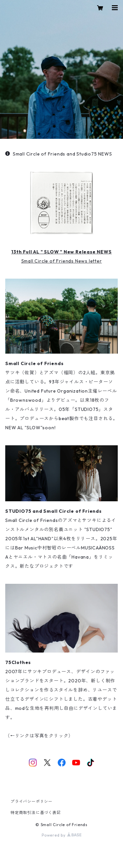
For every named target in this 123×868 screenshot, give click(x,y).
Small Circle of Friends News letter (62, 261)
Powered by (61, 835)
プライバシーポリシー (31, 801)
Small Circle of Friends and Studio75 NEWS (59, 154)
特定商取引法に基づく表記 (36, 813)
